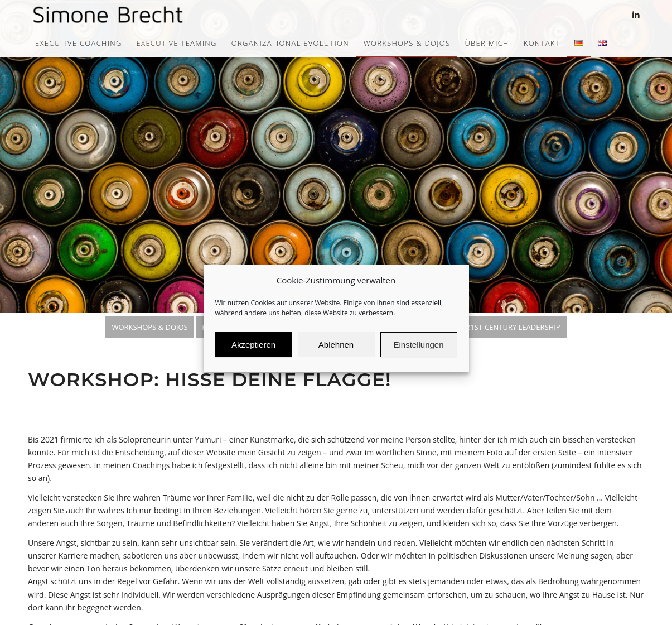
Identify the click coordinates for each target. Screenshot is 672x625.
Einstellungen (418, 353)
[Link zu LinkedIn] (636, 15)
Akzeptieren (253, 353)
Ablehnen (336, 353)
